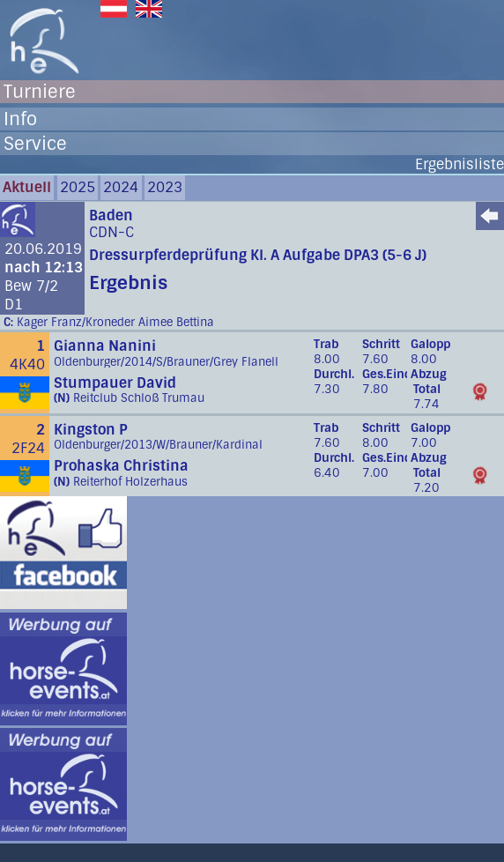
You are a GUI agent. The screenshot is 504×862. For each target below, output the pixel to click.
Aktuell (27, 187)
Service (35, 144)
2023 (165, 187)
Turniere (40, 92)
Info (20, 119)
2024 (121, 187)
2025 (78, 187)
